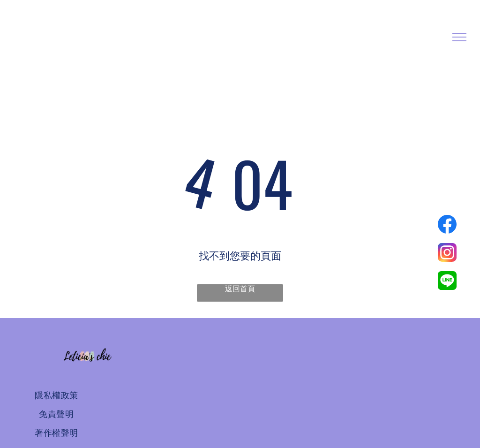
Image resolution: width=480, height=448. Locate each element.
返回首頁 (240, 289)
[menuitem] (56, 395)
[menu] (459, 37)
